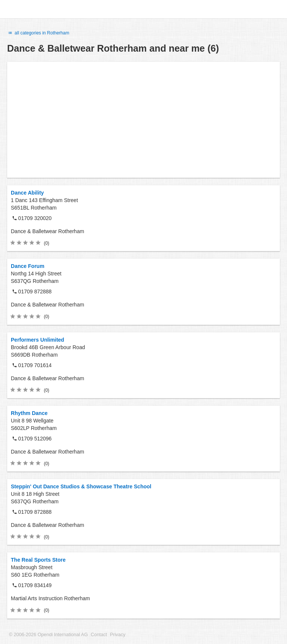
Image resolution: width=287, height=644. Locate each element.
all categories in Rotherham (38, 33)
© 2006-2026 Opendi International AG (48, 635)
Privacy (118, 635)
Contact (99, 635)
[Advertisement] (143, 120)
